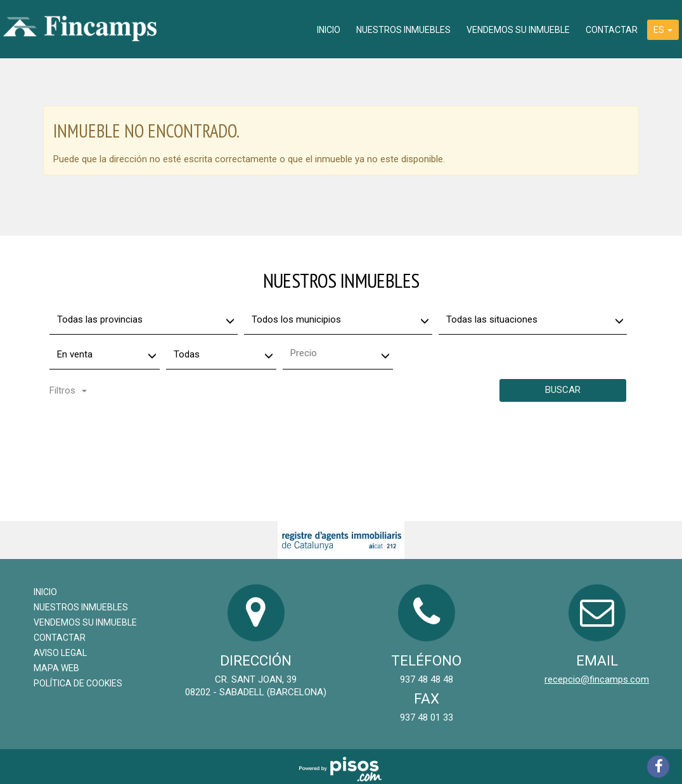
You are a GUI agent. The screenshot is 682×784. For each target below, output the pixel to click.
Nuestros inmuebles (403, 30)
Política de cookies (78, 683)
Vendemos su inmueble (518, 30)
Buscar (563, 390)
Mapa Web (56, 668)
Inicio (329, 30)
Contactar (612, 30)
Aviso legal (60, 653)
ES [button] (663, 30)
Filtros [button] (68, 390)
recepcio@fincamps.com (597, 679)
